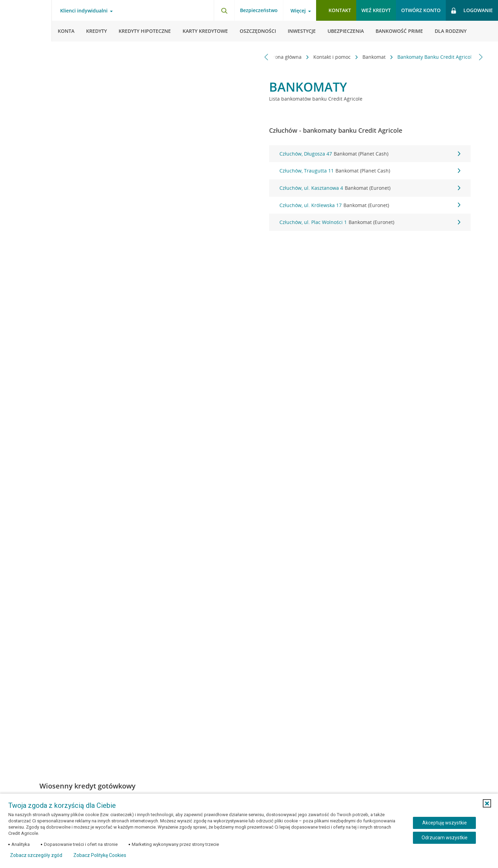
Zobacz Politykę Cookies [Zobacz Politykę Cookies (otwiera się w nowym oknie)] (100, 855)
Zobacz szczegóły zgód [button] (36, 855)
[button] (487, 803)
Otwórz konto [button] (421, 10)
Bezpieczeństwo (259, 10)
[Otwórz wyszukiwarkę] (224, 10)
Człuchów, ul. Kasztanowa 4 (370, 188)
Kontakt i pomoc (330, 57)
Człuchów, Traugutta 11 (370, 171)
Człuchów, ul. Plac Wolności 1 (370, 222)
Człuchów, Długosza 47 (370, 154)
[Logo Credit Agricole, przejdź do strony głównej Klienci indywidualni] (26, 21)
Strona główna (283, 57)
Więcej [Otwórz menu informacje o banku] (298, 11)
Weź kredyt (376, 10)
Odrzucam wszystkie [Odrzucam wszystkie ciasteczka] (445, 838)
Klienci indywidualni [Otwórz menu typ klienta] (84, 11)
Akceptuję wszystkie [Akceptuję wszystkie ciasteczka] (445, 823)
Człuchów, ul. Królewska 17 (370, 205)
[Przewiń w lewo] (266, 57)
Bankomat (372, 57)
